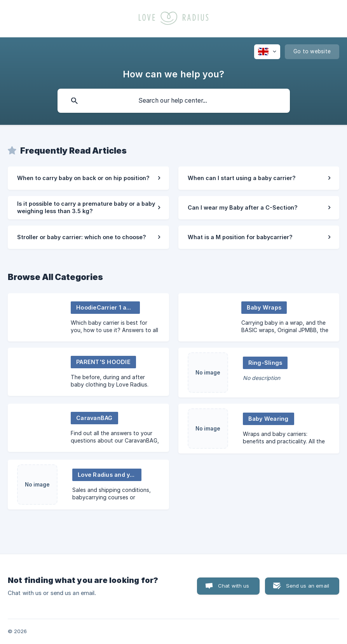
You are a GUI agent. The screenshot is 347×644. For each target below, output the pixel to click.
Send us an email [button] (308, 586)
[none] (267, 52)
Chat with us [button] (234, 586)
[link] (88, 178)
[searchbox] (174, 101)
